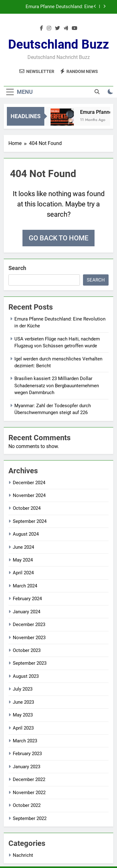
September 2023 (30, 663)
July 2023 (23, 689)
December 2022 (29, 779)
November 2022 (29, 793)
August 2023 (26, 676)
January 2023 (27, 767)
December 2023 (29, 624)
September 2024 (30, 521)
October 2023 (27, 650)
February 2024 (27, 599)
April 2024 (23, 573)
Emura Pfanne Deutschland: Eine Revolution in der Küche (59, 7)
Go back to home (58, 238)
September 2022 (30, 818)
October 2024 (27, 508)
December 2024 (29, 483)
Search (17, 268)
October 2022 (27, 805)
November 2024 (29, 495)
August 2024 (26, 534)
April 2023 (23, 728)
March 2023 (25, 741)
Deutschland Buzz (58, 44)
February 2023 (27, 754)
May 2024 (23, 560)
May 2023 (23, 715)
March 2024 (25, 586)
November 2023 (29, 638)
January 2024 (27, 612)
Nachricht (23, 855)
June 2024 (23, 547)
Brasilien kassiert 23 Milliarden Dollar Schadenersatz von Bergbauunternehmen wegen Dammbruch (57, 386)
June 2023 (23, 702)
